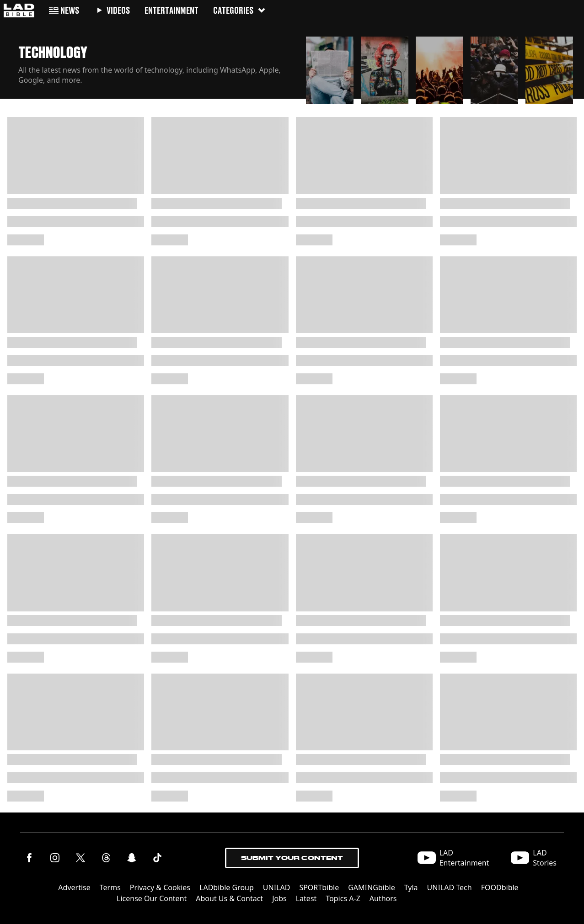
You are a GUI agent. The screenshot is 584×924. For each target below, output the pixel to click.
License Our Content (152, 898)
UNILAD (277, 887)
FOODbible (500, 887)
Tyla (411, 887)
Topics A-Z (343, 898)
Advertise (74, 887)
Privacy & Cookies (160, 887)
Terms (110, 887)
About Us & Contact (229, 898)
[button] (330, 68)
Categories (240, 10)
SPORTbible (319, 887)
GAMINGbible (372, 887)
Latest (306, 898)
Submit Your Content (292, 858)
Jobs (279, 898)
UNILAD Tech (450, 887)
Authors (383, 898)
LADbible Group (227, 887)
